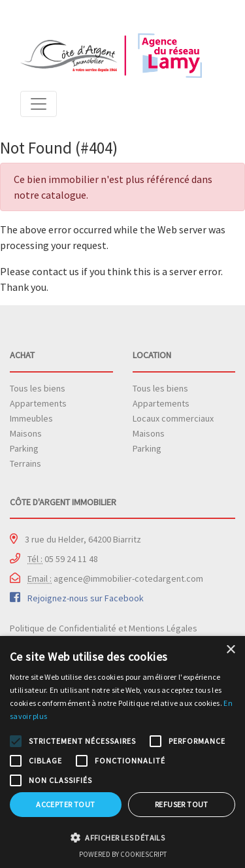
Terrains (25, 463)
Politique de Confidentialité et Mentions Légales (104, 628)
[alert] (122, 752)
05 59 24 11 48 (63, 559)
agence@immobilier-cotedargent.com (115, 578)
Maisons (26, 433)
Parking (24, 448)
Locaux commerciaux (173, 418)
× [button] (230, 650)
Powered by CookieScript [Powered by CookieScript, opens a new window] (123, 854)
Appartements (38, 403)
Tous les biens (38, 388)
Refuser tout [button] (182, 804)
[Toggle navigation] (39, 104)
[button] (122, 837)
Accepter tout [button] (65, 804)
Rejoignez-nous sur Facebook (86, 598)
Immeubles (31, 418)
